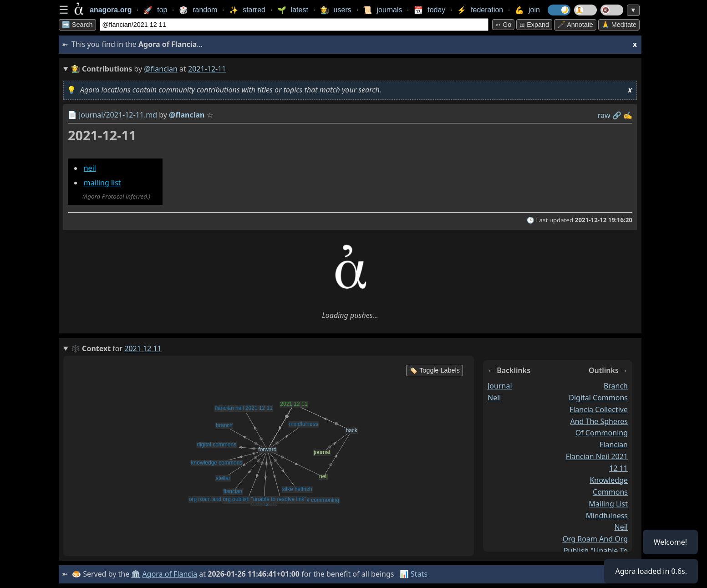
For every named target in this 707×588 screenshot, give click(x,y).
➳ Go (503, 25)
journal (500, 386)
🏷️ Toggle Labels (435, 370)
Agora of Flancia (170, 574)
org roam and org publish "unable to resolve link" (595, 551)
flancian (614, 445)
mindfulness (607, 515)
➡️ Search (77, 25)
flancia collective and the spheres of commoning (599, 421)
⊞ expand (534, 25)
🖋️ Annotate (575, 25)
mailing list (102, 183)
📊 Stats (414, 574)
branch (616, 386)
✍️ (628, 115)
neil (90, 168)
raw (604, 115)
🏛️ (136, 574)
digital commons (598, 398)
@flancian (161, 69)
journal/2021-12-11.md (118, 115)
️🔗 (617, 115)
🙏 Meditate (619, 25)
